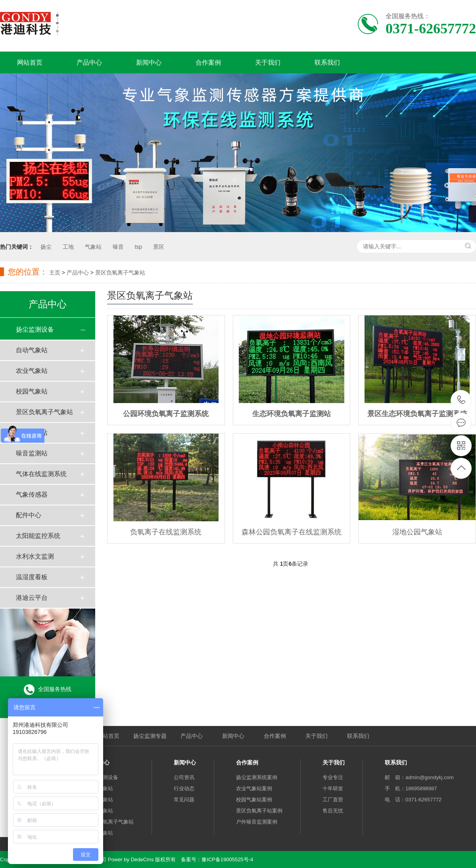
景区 (159, 247)
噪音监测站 (32, 453)
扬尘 (46, 247)
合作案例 (208, 62)
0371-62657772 (462, 400)
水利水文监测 (35, 556)
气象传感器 (32, 494)
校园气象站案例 (254, 800)
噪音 (118, 247)
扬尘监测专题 (150, 736)
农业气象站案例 (254, 788)
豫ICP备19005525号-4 (227, 859)
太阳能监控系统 (38, 536)
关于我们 (268, 62)
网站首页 (30, 62)
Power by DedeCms (131, 859)
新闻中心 (149, 62)
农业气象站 (32, 371)
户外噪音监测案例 (257, 822)
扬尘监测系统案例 (257, 777)
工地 (68, 247)
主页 (55, 273)
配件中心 (29, 515)
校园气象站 (32, 391)
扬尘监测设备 (35, 329)
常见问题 (184, 800)
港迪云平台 (32, 598)
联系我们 (327, 62)
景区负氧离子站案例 (259, 811)
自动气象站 (32, 350)
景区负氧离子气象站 (120, 273)
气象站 (93, 247)
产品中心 (89, 62)
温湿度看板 (32, 577)
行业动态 (184, 788)
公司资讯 (184, 777)
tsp (138, 247)
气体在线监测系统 (41, 474)
